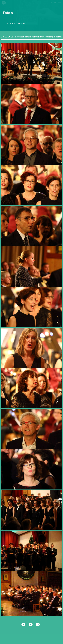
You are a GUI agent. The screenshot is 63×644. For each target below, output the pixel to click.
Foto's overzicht (15, 23)
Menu (54, 3)
